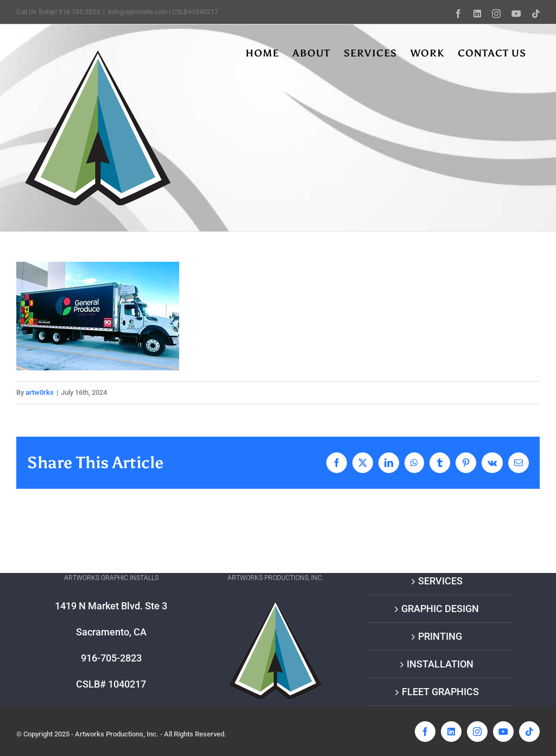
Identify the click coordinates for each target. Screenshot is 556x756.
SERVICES (440, 581)
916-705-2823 (111, 658)
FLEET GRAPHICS (440, 692)
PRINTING (440, 636)
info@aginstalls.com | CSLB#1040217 (163, 12)
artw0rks (40, 392)
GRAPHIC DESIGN (440, 609)
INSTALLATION (440, 664)
